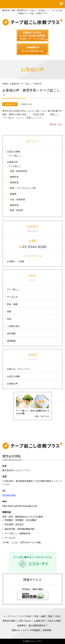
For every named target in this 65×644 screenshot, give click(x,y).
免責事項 (21, 625)
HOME (5, 84)
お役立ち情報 (13, 152)
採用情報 (11, 341)
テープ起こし (27, 84)
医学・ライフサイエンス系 (23, 188)
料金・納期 (12, 304)
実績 (9, 311)
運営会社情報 (9, 621)
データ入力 (12, 297)
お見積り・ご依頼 (16, 261)
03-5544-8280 (9, 495)
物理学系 (14, 177)
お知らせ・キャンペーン (19, 369)
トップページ (10, 616)
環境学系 (14, 183)
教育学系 (14, 205)
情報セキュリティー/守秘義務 (26, 630)
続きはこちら (56, 124)
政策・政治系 (16, 210)
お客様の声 (14, 84)
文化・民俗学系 (18, 199)
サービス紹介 (25, 616)
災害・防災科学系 (19, 171)
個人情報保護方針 (37, 625)
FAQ (9, 319)
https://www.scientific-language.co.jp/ (20, 506)
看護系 (13, 194)
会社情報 (11, 333)
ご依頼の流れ (13, 326)
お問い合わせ (25, 621)
